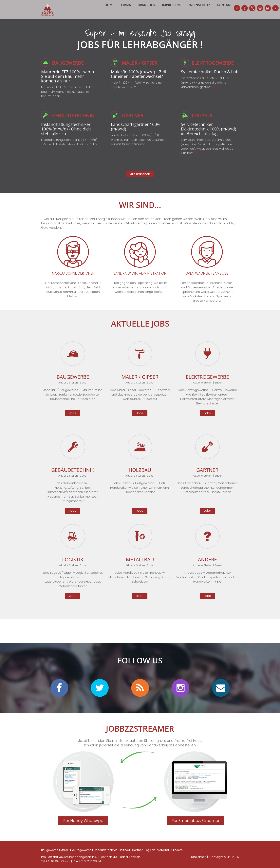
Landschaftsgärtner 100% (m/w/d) (138, 131)
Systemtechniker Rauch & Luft (208, 79)
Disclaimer (198, 862)
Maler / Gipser (141, 67)
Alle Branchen (140, 179)
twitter (100, 693)
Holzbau (124, 855)
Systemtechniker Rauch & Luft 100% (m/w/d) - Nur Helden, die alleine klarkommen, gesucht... (205, 92)
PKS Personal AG (52, 862)
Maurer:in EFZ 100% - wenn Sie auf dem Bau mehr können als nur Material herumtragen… (68, 96)
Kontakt (231, 16)
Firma (133, 16)
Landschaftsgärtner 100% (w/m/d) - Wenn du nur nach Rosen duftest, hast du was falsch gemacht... (138, 144)
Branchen (153, 16)
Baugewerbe (69, 67)
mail (221, 693)
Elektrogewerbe (214, 67)
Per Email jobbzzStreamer (196, 825)
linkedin (227, 8)
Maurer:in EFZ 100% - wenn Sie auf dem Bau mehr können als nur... (70, 81)
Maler (64, 855)
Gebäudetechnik (74, 120)
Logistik (203, 120)
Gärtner (133, 120)
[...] (65, 101)
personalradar (196, 8)
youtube (234, 8)
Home (116, 16)
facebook (204, 8)
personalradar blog (140, 693)
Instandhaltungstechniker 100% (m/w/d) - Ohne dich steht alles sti (68, 133)
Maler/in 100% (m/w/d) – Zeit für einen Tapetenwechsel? (137, 81)
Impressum (178, 16)
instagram (219, 8)
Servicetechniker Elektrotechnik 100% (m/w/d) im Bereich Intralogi (202, 136)
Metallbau (164, 855)
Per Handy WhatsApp (83, 825)
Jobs (73, 418)
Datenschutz (206, 16)
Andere (178, 855)
